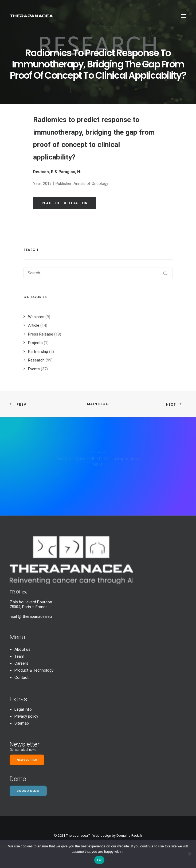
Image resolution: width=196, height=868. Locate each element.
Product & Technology (34, 670)
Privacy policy (26, 716)
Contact (21, 677)
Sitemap (22, 723)
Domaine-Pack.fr (129, 835)
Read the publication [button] (65, 203)
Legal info (23, 709)
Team (19, 656)
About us (22, 649)
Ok (99, 860)
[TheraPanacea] (31, 16)
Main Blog (98, 404)
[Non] (189, 854)
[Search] (98, 273)
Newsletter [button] (27, 760)
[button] (184, 16)
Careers (21, 663)
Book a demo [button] (28, 791)
